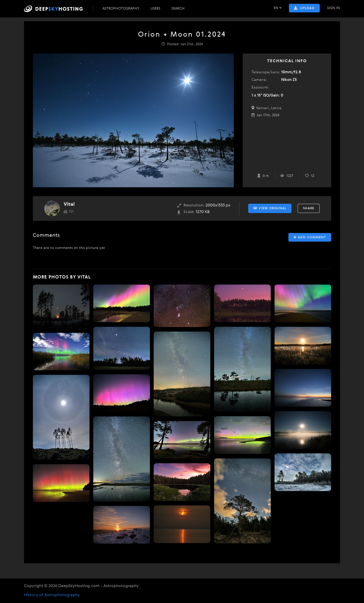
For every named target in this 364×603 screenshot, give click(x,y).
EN (278, 8)
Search (178, 9)
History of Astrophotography (52, 595)
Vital (69, 204)
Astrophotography (121, 9)
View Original (270, 208)
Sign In (334, 8)
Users (155, 9)
